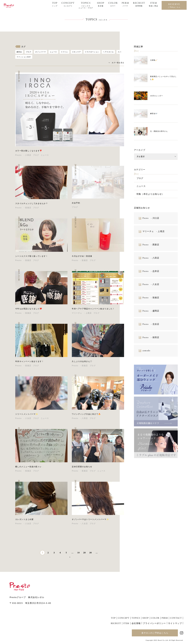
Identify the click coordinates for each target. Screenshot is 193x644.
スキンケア (77, 52)
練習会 (19, 52)
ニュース (53, 52)
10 (78, 553)
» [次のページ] (70, 557)
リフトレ (64, 52)
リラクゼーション (92, 52)
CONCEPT (68, 4)
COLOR (113, 4)
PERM (125, 4)
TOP (55, 4)
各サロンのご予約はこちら (155, 633)
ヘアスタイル (108, 52)
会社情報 (136, 623)
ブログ (29, 52)
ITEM (153, 4)
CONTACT (176, 618)
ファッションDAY (24, 57)
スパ (120, 52)
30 (91, 553)
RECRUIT (139, 4)
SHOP (101, 4)
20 (85, 553)
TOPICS (86, 5)
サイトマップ (175, 623)
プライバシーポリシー (154, 623)
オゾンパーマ (41, 52)
